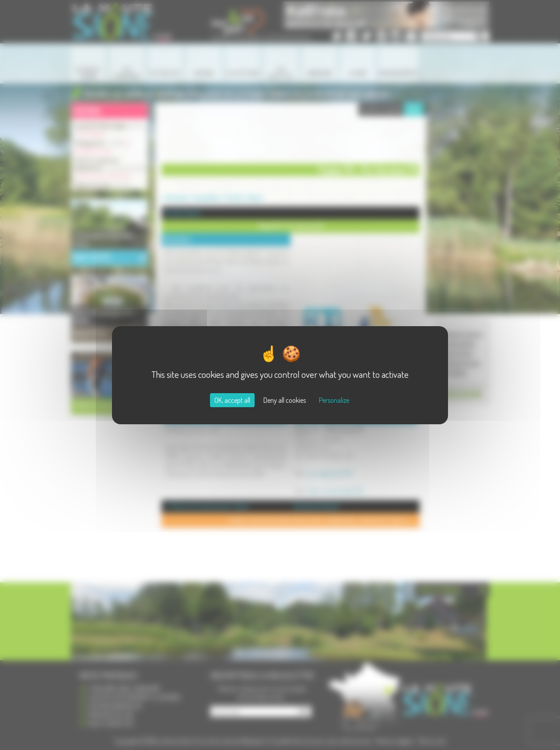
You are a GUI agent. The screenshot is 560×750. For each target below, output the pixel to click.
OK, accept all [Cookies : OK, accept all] (232, 400)
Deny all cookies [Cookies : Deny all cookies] (285, 400)
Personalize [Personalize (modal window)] (334, 400)
